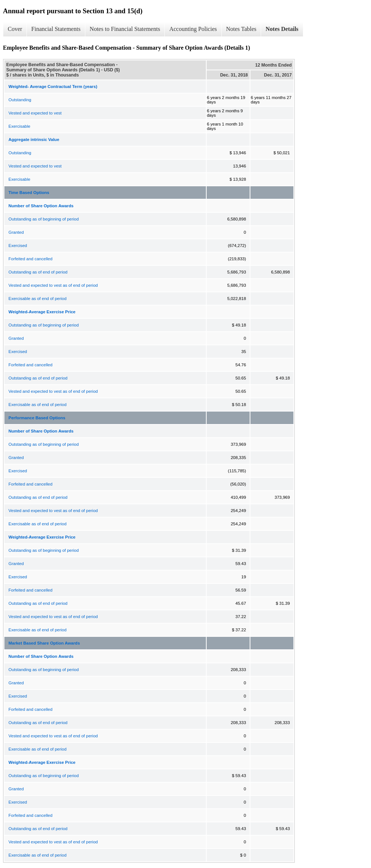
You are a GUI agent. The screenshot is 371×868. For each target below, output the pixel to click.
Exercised (18, 246)
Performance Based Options (37, 418)
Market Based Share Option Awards (44, 643)
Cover (15, 29)
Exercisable (19, 126)
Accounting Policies (193, 29)
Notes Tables (241, 29)
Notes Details (282, 29)
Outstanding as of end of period (38, 272)
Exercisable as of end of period (38, 299)
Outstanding (20, 100)
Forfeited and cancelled (31, 259)
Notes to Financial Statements (125, 29)
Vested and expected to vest (35, 113)
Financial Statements (56, 29)
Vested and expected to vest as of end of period (53, 285)
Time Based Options (29, 193)
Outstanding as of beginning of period (44, 219)
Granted (16, 232)
